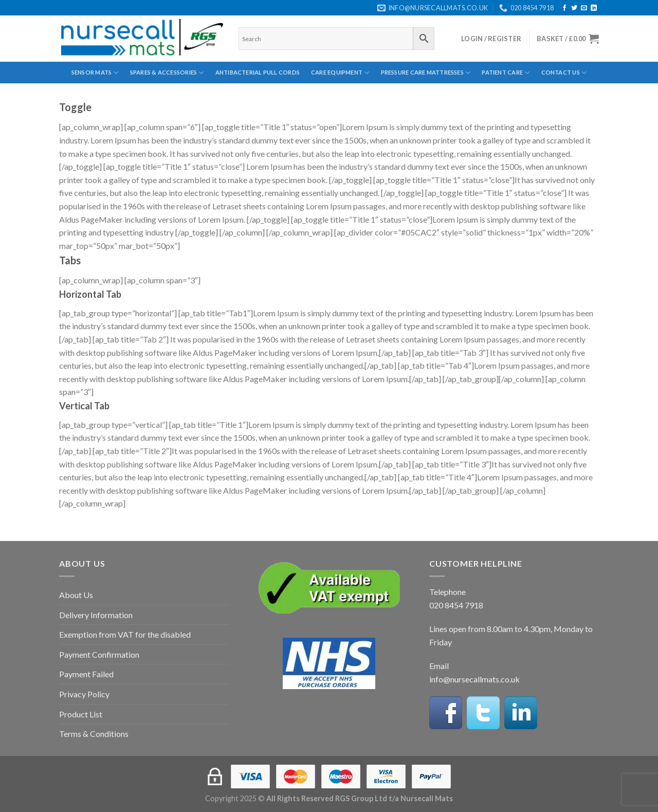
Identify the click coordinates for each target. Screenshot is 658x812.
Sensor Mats (95, 73)
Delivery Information (96, 615)
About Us (76, 595)
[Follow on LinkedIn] (594, 8)
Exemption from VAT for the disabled (125, 634)
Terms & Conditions (94, 734)
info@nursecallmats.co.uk (474, 679)
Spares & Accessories (167, 73)
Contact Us (564, 73)
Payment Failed (86, 674)
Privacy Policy (84, 694)
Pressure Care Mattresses (426, 73)
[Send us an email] (584, 8)
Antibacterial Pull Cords (258, 72)
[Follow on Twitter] (574, 8)
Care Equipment (340, 73)
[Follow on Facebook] (564, 8)
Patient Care (506, 73)
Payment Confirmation (99, 654)
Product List (81, 714)
